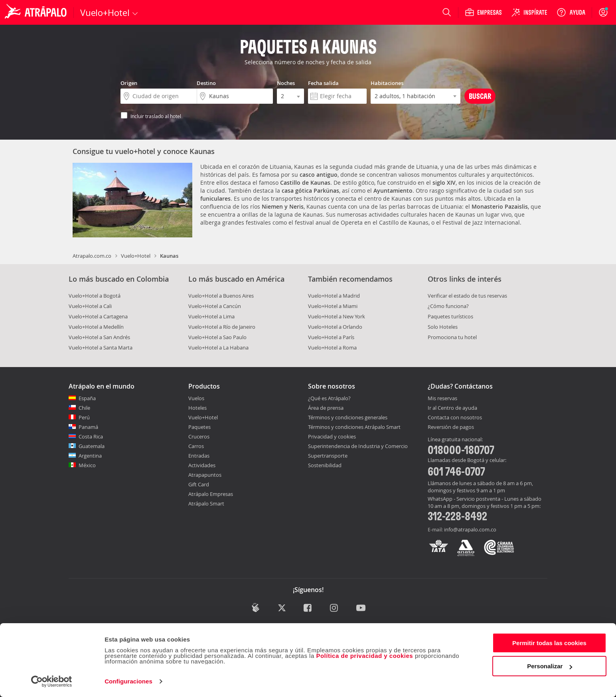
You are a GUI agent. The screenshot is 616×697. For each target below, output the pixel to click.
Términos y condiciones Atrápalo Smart (354, 427)
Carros (196, 446)
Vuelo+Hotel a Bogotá (95, 296)
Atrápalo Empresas (211, 494)
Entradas (199, 456)
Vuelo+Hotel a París (331, 337)
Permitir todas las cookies (549, 643)
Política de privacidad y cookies (364, 656)
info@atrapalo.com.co (470, 529)
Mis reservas (442, 399)
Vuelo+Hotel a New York (337, 316)
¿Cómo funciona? (448, 306)
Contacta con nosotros (455, 418)
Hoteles (197, 408)
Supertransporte (328, 456)
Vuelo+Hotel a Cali (90, 306)
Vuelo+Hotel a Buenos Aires (221, 296)
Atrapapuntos (205, 475)
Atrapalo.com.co (92, 256)
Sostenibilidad (325, 465)
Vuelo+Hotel (136, 256)
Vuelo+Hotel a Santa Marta (101, 348)
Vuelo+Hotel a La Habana (218, 348)
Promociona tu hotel (452, 337)
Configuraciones (128, 681)
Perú (84, 417)
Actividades (202, 465)
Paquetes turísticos (450, 316)
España (87, 398)
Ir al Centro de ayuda (452, 408)
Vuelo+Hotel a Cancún (215, 306)
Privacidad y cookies (332, 436)
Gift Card (199, 484)
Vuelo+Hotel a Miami (333, 306)
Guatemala (92, 446)
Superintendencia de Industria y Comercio (358, 446)
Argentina (90, 456)
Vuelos (196, 398)
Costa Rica (91, 436)
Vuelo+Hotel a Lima (211, 316)
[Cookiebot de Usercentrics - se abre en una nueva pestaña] (52, 681)
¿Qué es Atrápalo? (329, 398)
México (87, 465)
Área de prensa (326, 408)
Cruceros (199, 436)
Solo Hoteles (443, 327)
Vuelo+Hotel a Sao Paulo (217, 337)
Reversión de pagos (451, 427)
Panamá (88, 427)
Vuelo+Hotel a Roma (332, 348)
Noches (286, 83)
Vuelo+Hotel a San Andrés (99, 337)
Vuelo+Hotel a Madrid (334, 296)
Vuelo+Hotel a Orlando (335, 327)
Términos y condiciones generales (348, 417)
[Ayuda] (571, 12)
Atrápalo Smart (206, 503)
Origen (129, 83)
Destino (206, 83)
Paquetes (199, 427)
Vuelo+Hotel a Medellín (96, 327)
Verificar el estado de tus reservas (467, 296)
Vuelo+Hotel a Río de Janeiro (222, 327)
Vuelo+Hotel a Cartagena (98, 316)
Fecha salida (323, 83)
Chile (84, 408)
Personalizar (550, 666)
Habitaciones (387, 83)
